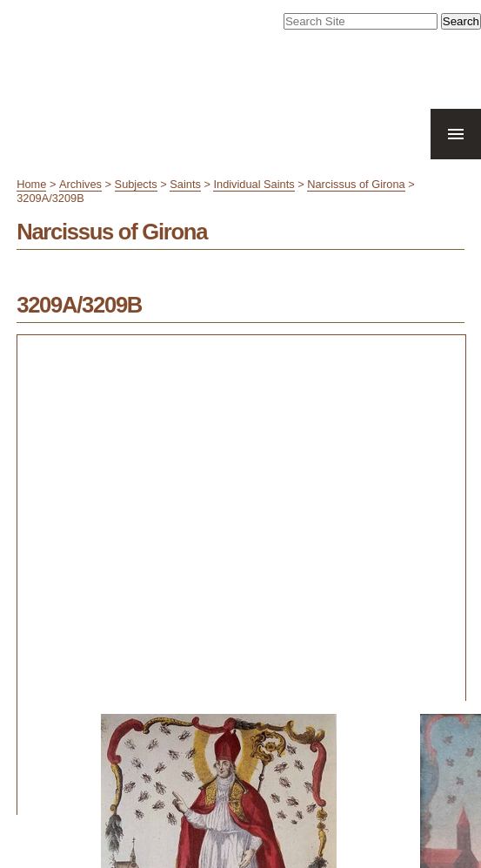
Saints (185, 184)
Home (31, 184)
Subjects (136, 184)
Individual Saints (254, 184)
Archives (80, 184)
